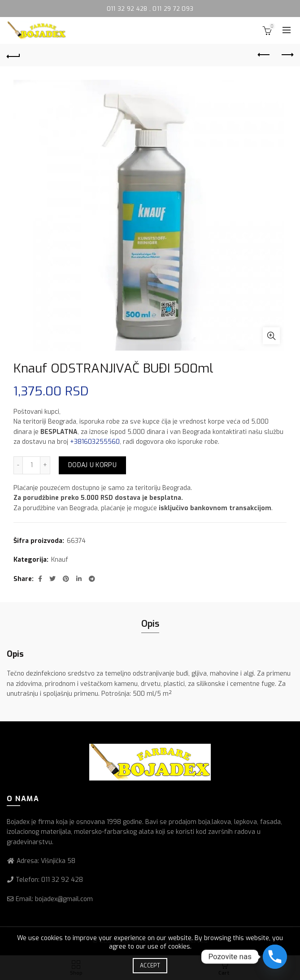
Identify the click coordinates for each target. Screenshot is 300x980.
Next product (287, 55)
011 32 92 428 (128, 9)
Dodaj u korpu (92, 465)
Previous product (264, 55)
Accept (150, 966)
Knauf (60, 560)
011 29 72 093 (173, 9)
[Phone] (275, 957)
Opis (150, 624)
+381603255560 (95, 442)
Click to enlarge (271, 336)
